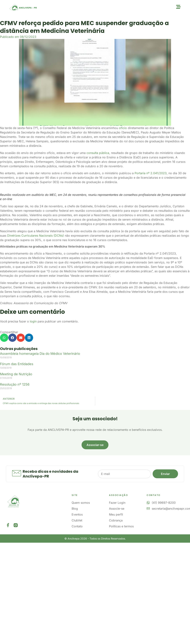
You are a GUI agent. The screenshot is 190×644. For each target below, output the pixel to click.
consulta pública (98, 153)
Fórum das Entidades (17, 364)
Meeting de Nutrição (16, 374)
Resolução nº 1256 (15, 384)
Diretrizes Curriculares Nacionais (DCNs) (36, 236)
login (33, 321)
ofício (123, 128)
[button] (4, 338)
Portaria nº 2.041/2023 (151, 173)
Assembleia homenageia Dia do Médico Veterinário (40, 354)
